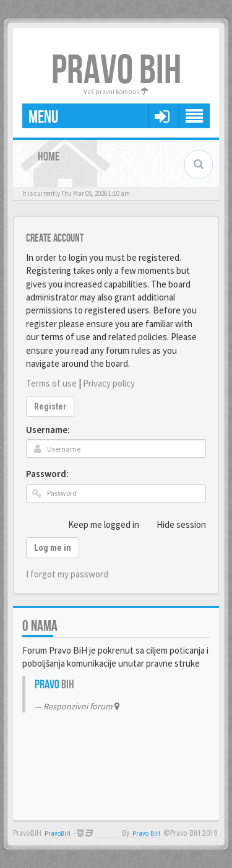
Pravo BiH (146, 834)
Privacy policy (109, 383)
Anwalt (107, 834)
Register (50, 406)
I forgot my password (67, 574)
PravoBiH (58, 834)
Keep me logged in (97, 524)
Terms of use (51, 383)
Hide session (174, 524)
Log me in (53, 548)
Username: (48, 430)
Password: (47, 474)
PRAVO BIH (116, 71)
